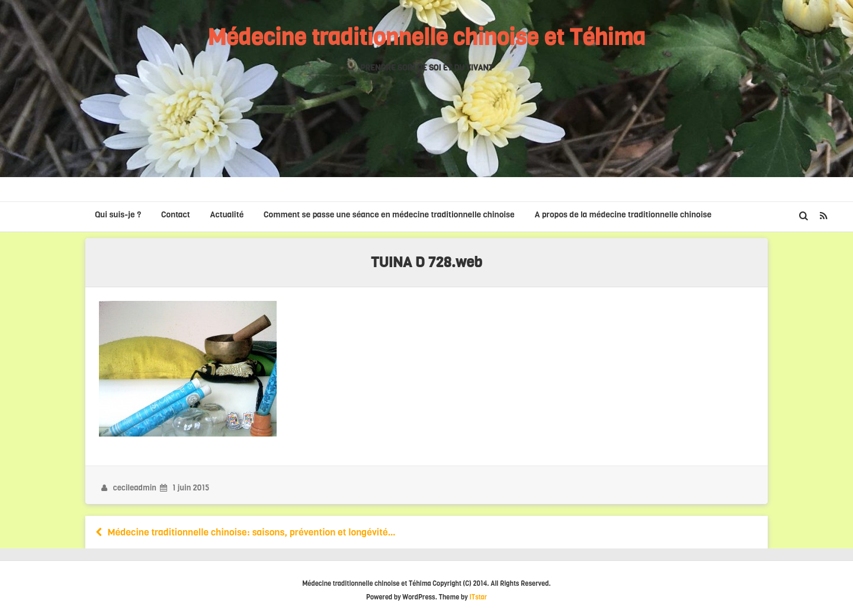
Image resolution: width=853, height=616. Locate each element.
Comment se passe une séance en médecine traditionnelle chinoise (389, 215)
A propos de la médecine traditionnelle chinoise (623, 215)
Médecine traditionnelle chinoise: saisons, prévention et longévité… (244, 532)
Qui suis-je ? (118, 215)
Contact (176, 215)
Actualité (227, 215)
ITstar (478, 597)
